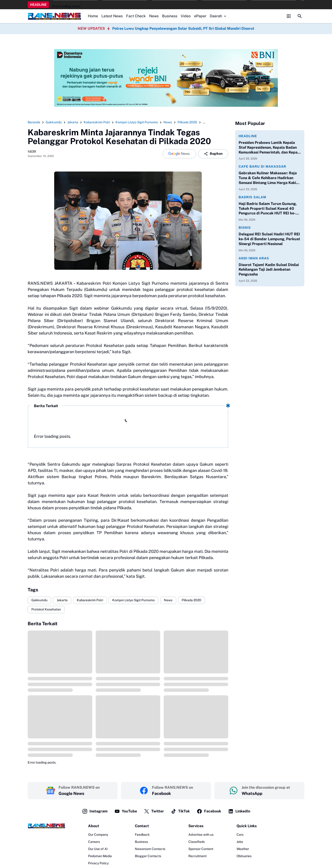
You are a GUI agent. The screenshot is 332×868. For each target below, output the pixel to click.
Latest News (112, 16)
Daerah (218, 16)
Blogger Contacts (148, 856)
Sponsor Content (201, 849)
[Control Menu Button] (289, 16)
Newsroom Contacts (150, 849)
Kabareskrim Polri (90, 600)
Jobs (240, 842)
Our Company (98, 835)
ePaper (200, 16)
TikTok (180, 811)
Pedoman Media (100, 856)
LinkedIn (239, 811)
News (154, 16)
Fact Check (136, 16)
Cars (240, 835)
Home (93, 16)
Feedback (142, 835)
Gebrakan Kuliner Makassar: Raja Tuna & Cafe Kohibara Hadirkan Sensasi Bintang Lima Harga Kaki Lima (268, 178)
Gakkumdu (39, 600)
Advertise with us (201, 835)
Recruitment (197, 856)
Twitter (154, 811)
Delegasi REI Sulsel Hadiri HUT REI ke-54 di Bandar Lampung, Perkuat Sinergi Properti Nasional (269, 239)
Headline (248, 136)
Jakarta (62, 600)
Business (170, 16)
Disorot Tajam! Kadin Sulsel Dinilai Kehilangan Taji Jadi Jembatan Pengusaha (269, 270)
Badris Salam (252, 197)
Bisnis (245, 228)
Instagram (95, 811)
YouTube (126, 811)
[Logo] (46, 826)
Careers (94, 842)
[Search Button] (300, 16)
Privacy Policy (98, 863)
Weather (243, 849)
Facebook (209, 811)
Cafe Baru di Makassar (262, 166)
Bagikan (213, 154)
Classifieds (197, 842)
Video (186, 16)
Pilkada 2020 (191, 600)
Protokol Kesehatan (46, 609)
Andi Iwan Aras (254, 258)
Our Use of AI (98, 849)
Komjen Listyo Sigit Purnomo (133, 600)
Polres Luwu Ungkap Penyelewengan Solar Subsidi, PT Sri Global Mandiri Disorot (183, 28)
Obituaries (244, 856)
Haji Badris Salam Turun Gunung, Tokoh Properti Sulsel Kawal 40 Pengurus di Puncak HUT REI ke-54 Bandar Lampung (270, 209)
